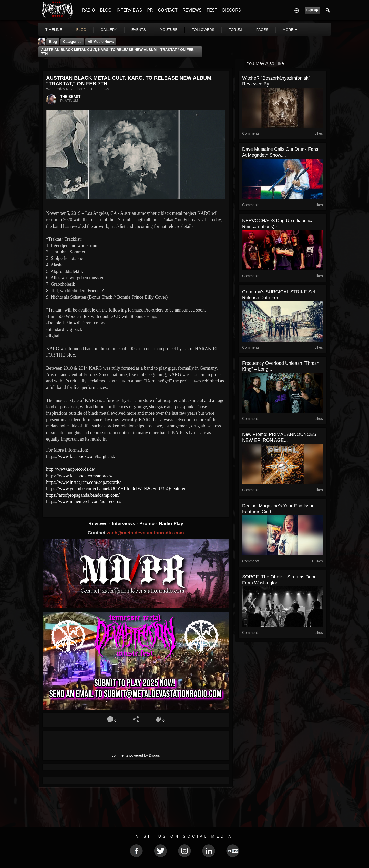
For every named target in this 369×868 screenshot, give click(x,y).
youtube (169, 30)
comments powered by (136, 755)
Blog (53, 42)
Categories (72, 42)
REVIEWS (192, 10)
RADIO (89, 10)
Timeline (54, 30)
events (139, 30)
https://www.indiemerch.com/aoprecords (84, 501)
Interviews (124, 524)
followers (203, 30)
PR (150, 10)
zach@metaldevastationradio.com (145, 533)
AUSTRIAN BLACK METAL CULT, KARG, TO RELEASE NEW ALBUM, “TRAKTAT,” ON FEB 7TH (117, 52)
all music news (101, 42)
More (290, 30)
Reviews (99, 524)
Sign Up (312, 10)
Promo (148, 524)
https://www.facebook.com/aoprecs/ (79, 476)
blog (81, 30)
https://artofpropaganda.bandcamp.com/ (83, 495)
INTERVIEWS (129, 10)
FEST (212, 10)
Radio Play (171, 524)
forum (235, 30)
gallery (109, 30)
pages (262, 30)
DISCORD (232, 10)
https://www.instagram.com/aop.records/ (84, 482)
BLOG (106, 10)
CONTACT (168, 10)
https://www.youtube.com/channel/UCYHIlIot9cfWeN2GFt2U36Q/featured (116, 489)
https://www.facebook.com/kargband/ (81, 456)
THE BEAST (70, 97)
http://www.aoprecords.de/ (71, 469)
